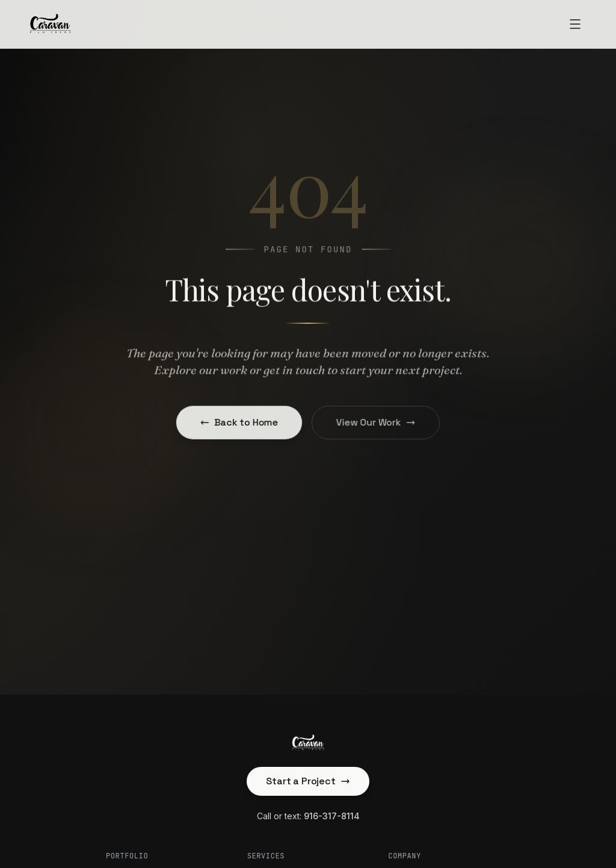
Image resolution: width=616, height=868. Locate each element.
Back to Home (241, 423)
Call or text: (308, 816)
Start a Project (308, 781)
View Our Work (374, 423)
